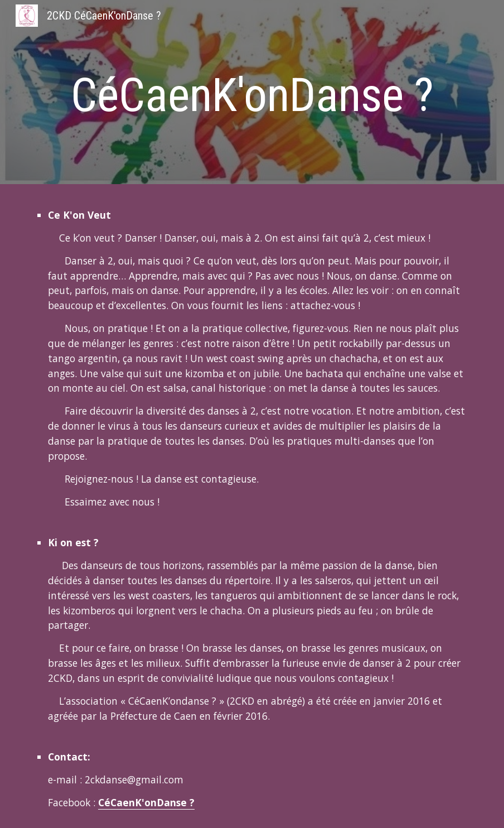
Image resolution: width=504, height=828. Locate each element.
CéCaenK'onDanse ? (146, 802)
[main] (252, 95)
